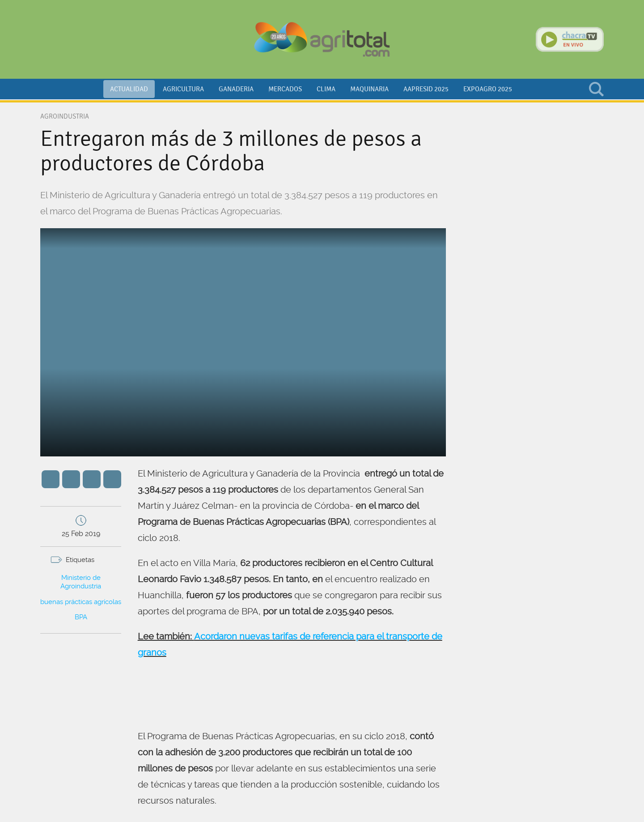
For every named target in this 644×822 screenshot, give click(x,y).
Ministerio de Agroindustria (81, 582)
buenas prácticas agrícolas (81, 602)
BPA (81, 617)
